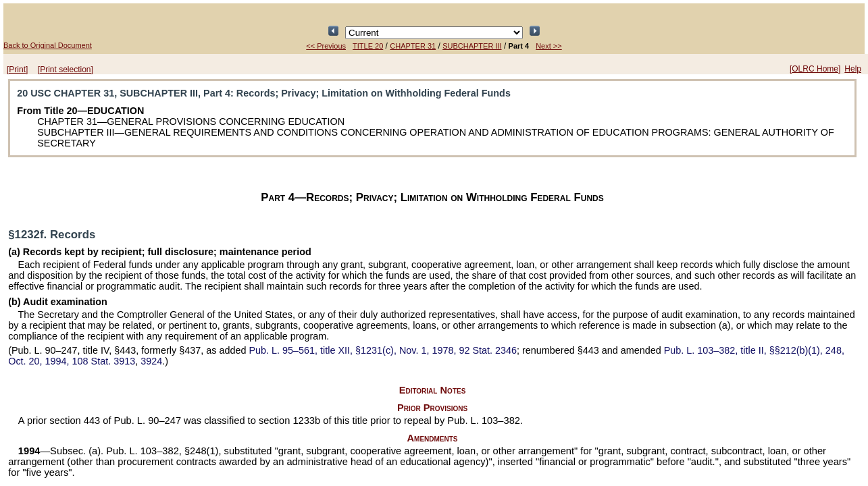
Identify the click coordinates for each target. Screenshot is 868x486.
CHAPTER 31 (413, 46)
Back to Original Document (48, 45)
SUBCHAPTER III (472, 46)
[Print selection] (66, 70)
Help (853, 69)
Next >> (549, 46)
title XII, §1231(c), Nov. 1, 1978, (383, 350)
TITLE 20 (368, 46)
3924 (151, 361)
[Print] (17, 70)
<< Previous (326, 46)
